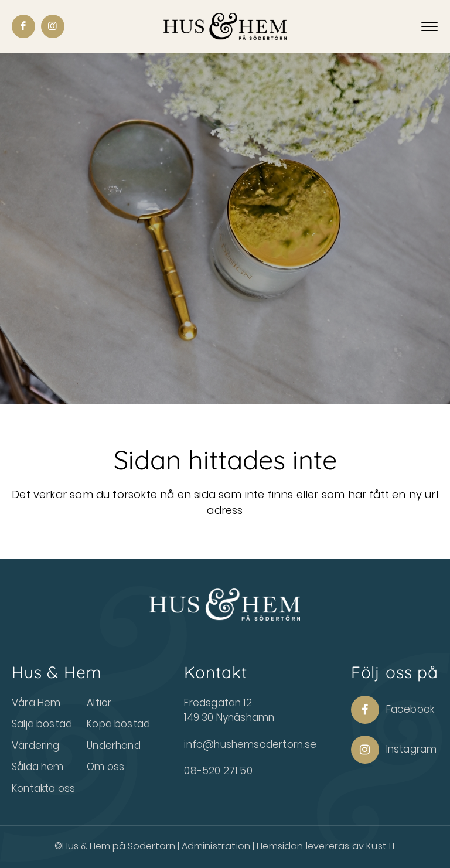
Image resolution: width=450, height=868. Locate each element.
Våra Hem (36, 703)
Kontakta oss (43, 788)
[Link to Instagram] (53, 26)
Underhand (114, 746)
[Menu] (429, 27)
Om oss (105, 767)
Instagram (394, 750)
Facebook (393, 710)
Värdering (36, 746)
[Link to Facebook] (23, 26)
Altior (99, 703)
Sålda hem (38, 767)
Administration (217, 846)
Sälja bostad (42, 724)
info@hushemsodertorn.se (250, 744)
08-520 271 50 (218, 771)
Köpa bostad (118, 724)
